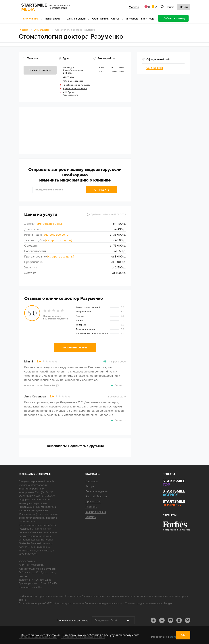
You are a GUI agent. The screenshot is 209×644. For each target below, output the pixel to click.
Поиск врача (53, 19)
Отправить (102, 190)
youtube (170, 620)
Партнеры (91, 507)
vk (162, 620)
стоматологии (39, 485)
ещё (152, 19)
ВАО (72, 77)
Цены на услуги (76, 19)
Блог (144, 19)
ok (179, 620)
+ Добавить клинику (173, 18)
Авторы (90, 486)
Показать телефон (40, 70)
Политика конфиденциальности (103, 603)
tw (188, 620)
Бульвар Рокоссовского (75, 89)
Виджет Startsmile (96, 512)
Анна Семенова (35, 397)
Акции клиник (100, 19)
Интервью (132, 19)
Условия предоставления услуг (144, 603)
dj (153, 620)
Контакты (91, 517)
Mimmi (29, 362)
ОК (183, 635)
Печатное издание (96, 491)
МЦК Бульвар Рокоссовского (70, 94)
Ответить (120, 386)
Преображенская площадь (76, 85)
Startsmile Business (96, 496)
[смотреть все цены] (49, 224)
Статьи (115, 19)
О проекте (92, 481)
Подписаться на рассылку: (73, 620)
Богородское (77, 81)
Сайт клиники (155, 68)
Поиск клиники (30, 19)
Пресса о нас (93, 502)
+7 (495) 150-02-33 (41, 580)
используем (34, 635)
